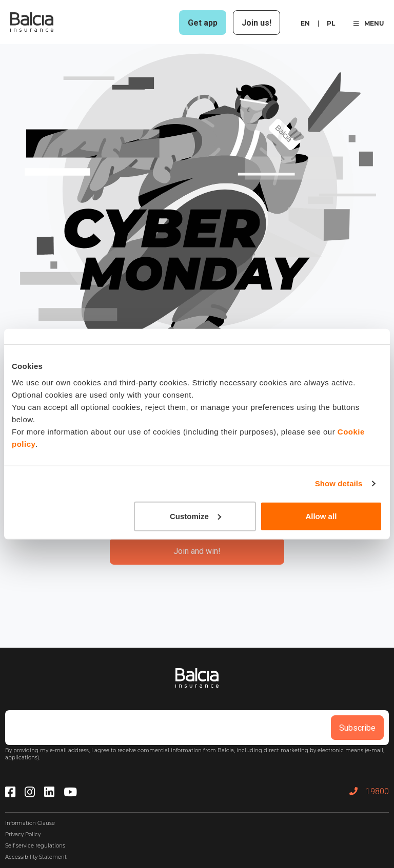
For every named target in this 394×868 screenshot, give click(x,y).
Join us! (257, 23)
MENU (369, 23)
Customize (195, 516)
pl (331, 23)
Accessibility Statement (36, 857)
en (305, 23)
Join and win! (197, 551)
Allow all (321, 516)
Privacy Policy (23, 834)
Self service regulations (35, 846)
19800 (369, 791)
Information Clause (30, 823)
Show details (339, 483)
